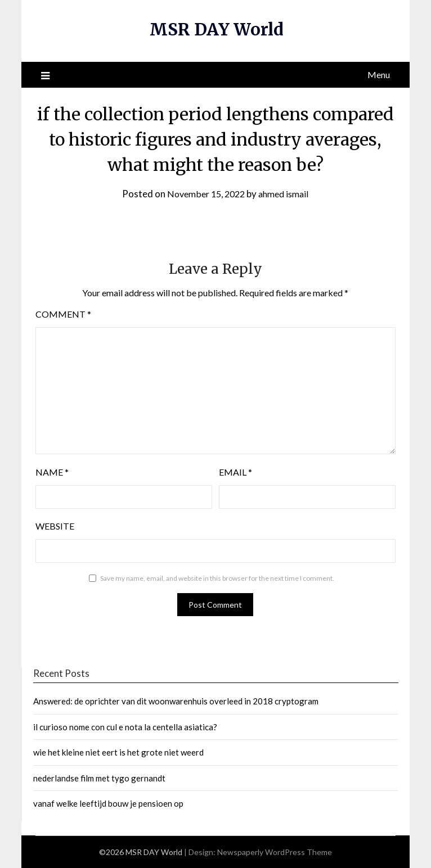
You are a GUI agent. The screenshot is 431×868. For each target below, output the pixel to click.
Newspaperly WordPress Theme (275, 852)
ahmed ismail (287, 194)
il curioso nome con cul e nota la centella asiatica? (125, 727)
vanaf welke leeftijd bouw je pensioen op (108, 803)
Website (55, 526)
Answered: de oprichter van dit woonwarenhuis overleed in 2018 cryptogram (176, 701)
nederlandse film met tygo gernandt (99, 777)
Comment (63, 314)
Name (52, 472)
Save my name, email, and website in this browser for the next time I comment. (217, 578)
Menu (379, 74)
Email (235, 472)
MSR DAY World (217, 29)
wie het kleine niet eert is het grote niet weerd (118, 752)
